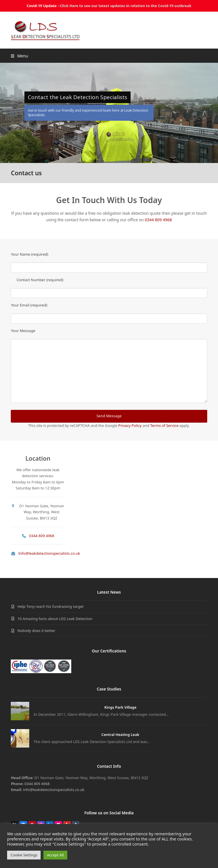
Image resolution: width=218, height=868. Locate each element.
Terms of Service (164, 425)
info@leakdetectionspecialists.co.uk (54, 790)
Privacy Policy (130, 425)
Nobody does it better (36, 631)
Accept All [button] (55, 855)
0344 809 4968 (158, 220)
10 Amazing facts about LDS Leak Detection (55, 619)
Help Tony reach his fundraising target (50, 606)
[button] (19, 56)
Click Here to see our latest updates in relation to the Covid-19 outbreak (125, 6)
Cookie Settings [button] (24, 855)
